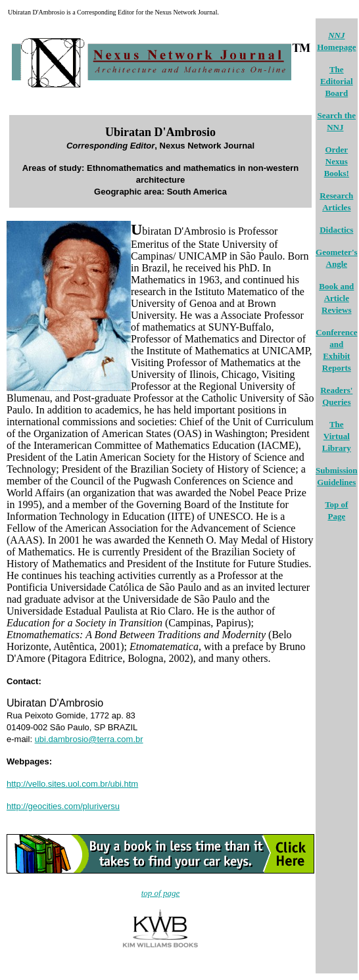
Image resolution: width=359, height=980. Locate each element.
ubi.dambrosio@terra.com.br (89, 739)
